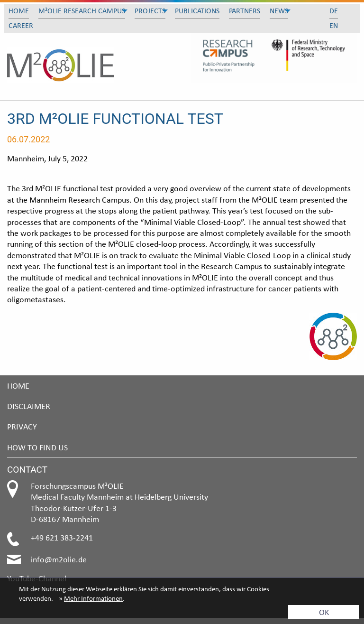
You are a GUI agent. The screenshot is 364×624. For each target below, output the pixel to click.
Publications (197, 11)
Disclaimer (29, 406)
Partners (245, 11)
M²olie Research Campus (82, 11)
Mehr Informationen (93, 598)
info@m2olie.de (59, 559)
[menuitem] (19, 11)
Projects (150, 11)
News (279, 11)
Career (21, 25)
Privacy (22, 426)
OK (324, 612)
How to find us (37, 447)
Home (19, 11)
